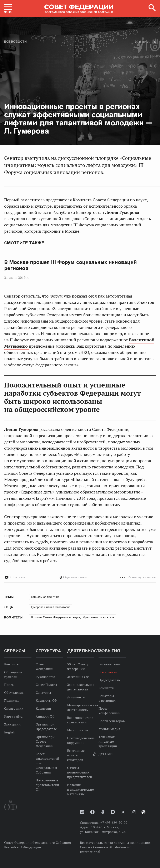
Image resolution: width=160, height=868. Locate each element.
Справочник (14, 708)
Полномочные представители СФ (47, 785)
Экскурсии (12, 724)
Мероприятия (78, 730)
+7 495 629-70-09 (114, 823)
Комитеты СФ (46, 700)
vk (82, 812)
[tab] (80, 577)
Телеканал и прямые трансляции (108, 741)
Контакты (12, 664)
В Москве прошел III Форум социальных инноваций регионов (70, 265)
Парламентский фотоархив (143, 812)
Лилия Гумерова (122, 212)
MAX (113, 812)
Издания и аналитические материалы (80, 789)
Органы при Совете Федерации (45, 741)
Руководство (45, 677)
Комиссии (43, 708)
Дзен (92, 812)
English (10, 732)
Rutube (133, 812)
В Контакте (17, 577)
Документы (76, 697)
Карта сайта (13, 716)
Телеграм (123, 812)
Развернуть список (142, 577)
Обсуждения (14, 693)
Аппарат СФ (45, 716)
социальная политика (45, 597)
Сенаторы (43, 693)
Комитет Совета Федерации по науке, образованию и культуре (72, 617)
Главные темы (110, 664)
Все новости (15, 42)
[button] (8, 9)
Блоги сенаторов (112, 721)
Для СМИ (106, 754)
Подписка (12, 700)
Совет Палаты (46, 685)
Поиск (9, 685)
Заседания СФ (78, 677)
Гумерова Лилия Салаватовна (51, 607)
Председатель (109, 680)
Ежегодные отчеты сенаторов (76, 755)
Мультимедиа (109, 729)
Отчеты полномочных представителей (80, 772)
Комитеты (106, 688)
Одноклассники (75, 577)
